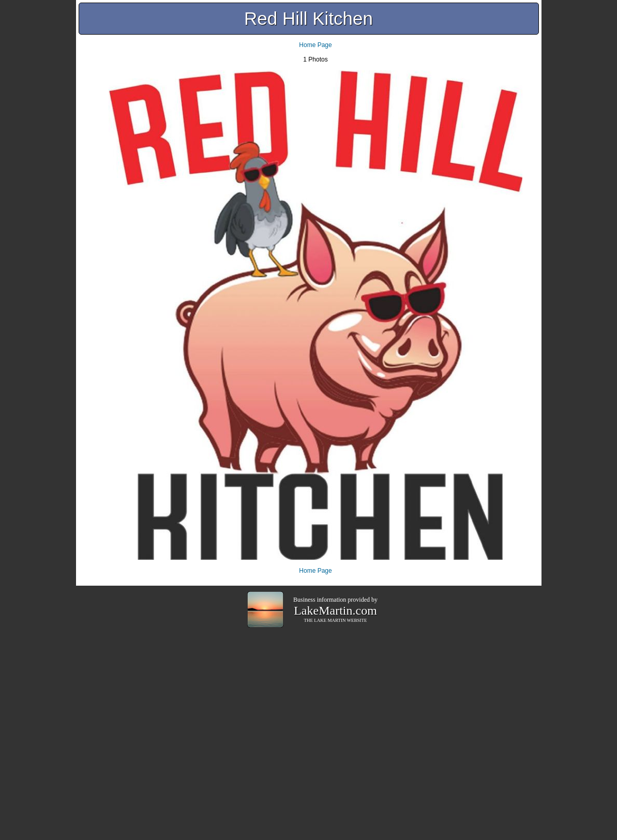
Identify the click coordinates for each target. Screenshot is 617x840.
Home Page (315, 45)
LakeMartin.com (335, 610)
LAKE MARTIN (330, 620)
